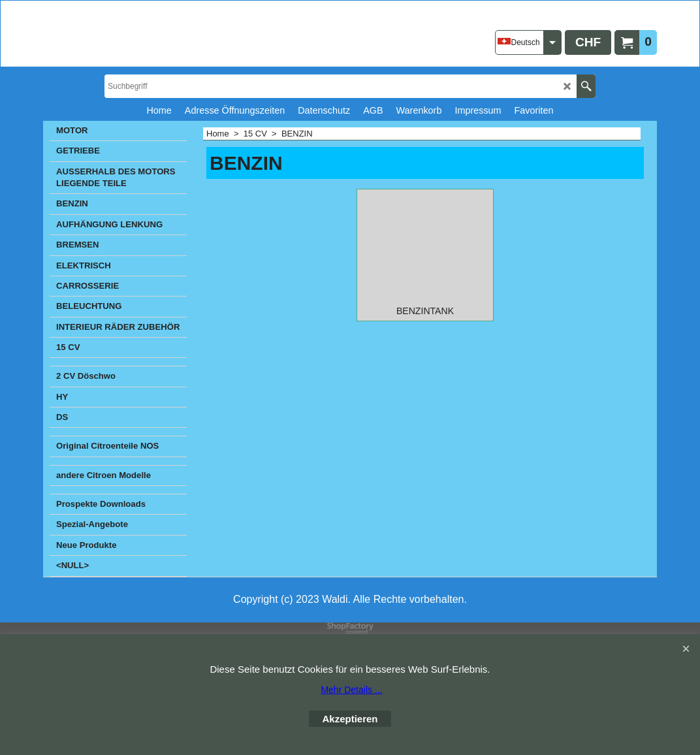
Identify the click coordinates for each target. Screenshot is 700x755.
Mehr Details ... (351, 690)
